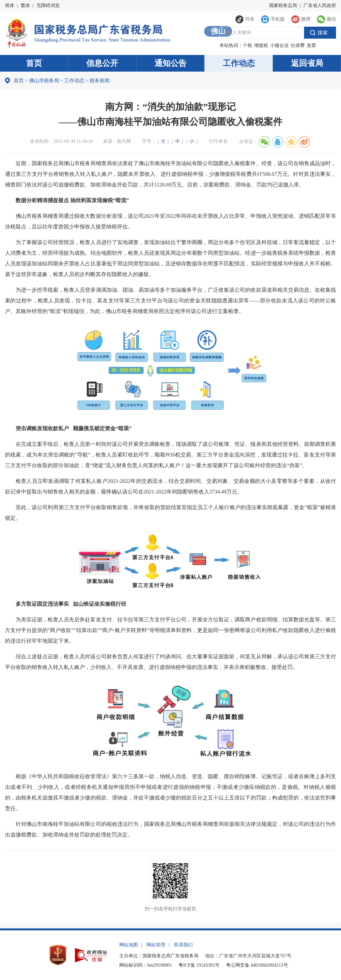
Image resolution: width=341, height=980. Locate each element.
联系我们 (183, 945)
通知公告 (170, 63)
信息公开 (102, 63)
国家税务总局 (283, 5)
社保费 (298, 45)
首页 (34, 63)
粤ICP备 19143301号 (199, 965)
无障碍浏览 (48, 5)
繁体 (25, 5)
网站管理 (156, 945)
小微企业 (279, 45)
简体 (10, 5)
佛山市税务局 (44, 81)
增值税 (261, 45)
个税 (247, 45)
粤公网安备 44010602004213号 (257, 965)
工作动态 (239, 63)
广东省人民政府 (320, 5)
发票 (311, 45)
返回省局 (307, 63)
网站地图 (129, 945)
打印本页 (218, 141)
